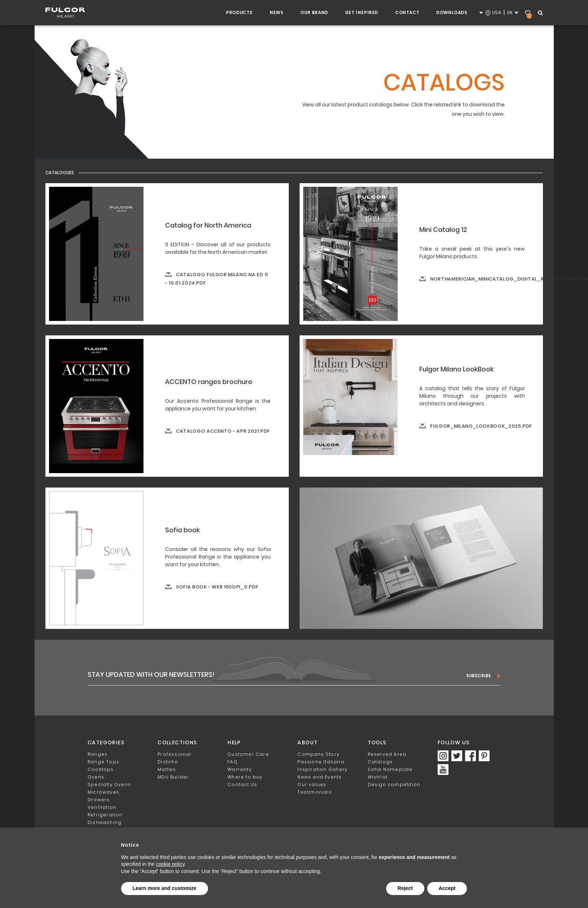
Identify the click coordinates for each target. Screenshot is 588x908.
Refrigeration (105, 815)
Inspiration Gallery (322, 769)
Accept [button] (447, 888)
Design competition (394, 784)
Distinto (168, 762)
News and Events (320, 777)
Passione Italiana (321, 762)
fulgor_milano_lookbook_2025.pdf (481, 426)
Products (239, 12)
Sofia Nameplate (390, 769)
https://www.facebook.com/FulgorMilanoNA (470, 756)
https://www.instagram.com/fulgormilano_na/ (443, 756)
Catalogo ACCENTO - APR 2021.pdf (223, 431)
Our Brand (314, 12)
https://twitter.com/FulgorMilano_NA (457, 756)
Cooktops (101, 769)
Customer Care (248, 754)
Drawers (99, 800)
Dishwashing (105, 822)
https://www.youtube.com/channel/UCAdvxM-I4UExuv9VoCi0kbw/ (443, 770)
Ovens (96, 777)
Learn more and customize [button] (165, 888)
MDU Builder (173, 777)
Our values (312, 784)
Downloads (452, 12)
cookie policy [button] (170, 864)
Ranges (98, 754)
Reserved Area (387, 754)
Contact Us (242, 784)
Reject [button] (405, 888)
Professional (174, 754)
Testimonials (315, 792)
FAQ (233, 762)
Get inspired (362, 12)
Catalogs (380, 762)
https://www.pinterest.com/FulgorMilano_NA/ (484, 756)
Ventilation (102, 807)
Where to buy (245, 777)
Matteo (167, 769)
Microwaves (103, 792)
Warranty (240, 769)
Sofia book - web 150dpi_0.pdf (217, 587)
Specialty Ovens (109, 784)
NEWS (277, 12)
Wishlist (529, 14)
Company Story (319, 754)
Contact (407, 12)
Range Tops (103, 762)
